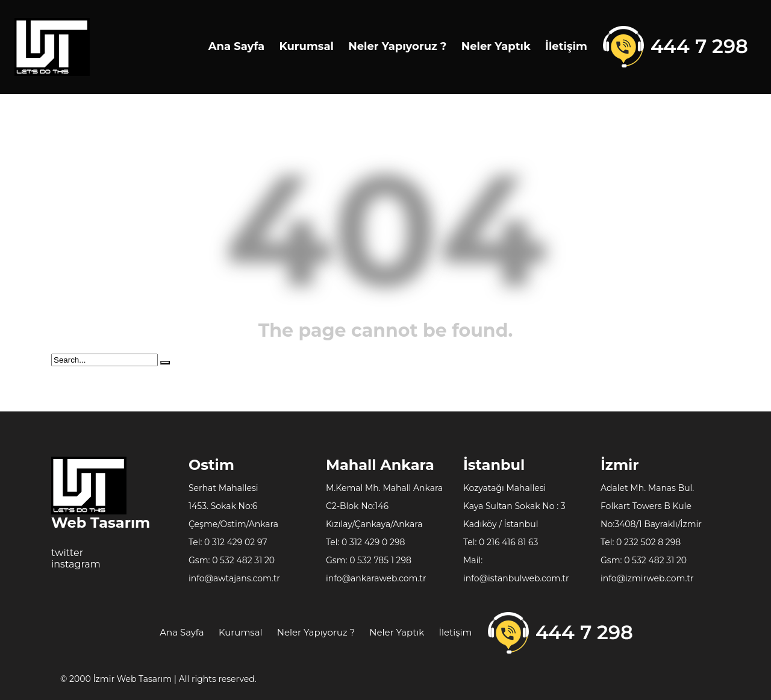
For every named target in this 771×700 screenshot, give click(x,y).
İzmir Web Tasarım (133, 679)
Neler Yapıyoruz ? (397, 46)
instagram (76, 564)
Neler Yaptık (496, 46)
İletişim (566, 46)
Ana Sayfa (237, 46)
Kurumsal (306, 46)
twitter (67, 553)
